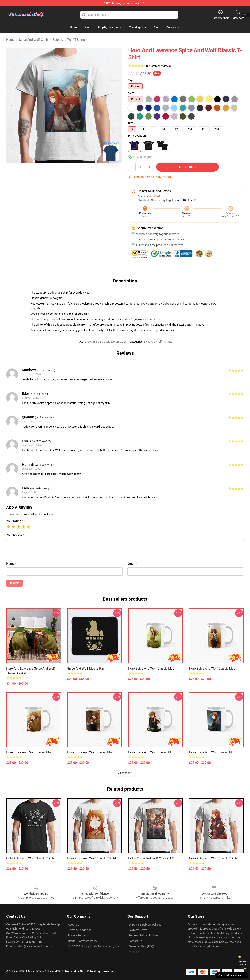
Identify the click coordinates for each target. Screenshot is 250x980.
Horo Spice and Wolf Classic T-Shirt (92, 858)
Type (131, 80)
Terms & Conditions (80, 930)
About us (73, 925)
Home (10, 40)
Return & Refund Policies (143, 935)
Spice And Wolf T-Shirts (69, 40)
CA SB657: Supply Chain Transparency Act (93, 946)
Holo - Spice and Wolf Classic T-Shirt (153, 858)
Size (131, 123)
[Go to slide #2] (64, 173)
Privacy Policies (77, 935)
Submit (14, 583)
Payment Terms (138, 930)
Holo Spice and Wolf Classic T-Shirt (31, 858)
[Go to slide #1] (44, 173)
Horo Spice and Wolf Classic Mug (151, 669)
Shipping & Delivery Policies (145, 925)
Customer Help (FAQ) (141, 946)
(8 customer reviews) (158, 66)
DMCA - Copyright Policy (83, 941)
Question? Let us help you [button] (232, 975)
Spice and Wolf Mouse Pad (86, 669)
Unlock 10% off (243, 963)
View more (125, 773)
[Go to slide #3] (84, 173)
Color (131, 93)
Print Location (137, 136)
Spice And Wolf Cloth (33, 40)
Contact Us (135, 941)
